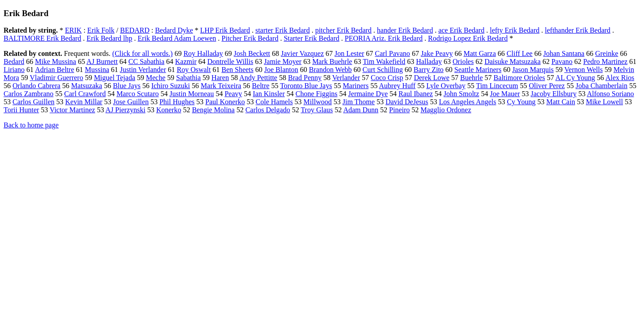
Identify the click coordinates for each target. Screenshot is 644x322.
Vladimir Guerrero (56, 78)
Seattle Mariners (478, 70)
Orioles (463, 61)
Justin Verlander (143, 70)
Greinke (607, 53)
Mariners (356, 86)
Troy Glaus (317, 110)
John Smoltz (462, 94)
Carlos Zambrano (29, 94)
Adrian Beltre (55, 70)
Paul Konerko (225, 102)
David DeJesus (407, 102)
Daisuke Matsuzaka (513, 61)
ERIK (73, 30)
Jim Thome (359, 102)
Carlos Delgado (268, 110)
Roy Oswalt (194, 70)
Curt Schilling (383, 70)
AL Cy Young (575, 78)
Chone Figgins (317, 94)
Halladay (429, 61)
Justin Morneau (192, 94)
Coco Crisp (387, 78)
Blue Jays (127, 86)
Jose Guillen (131, 102)
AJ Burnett (102, 61)
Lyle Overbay (446, 86)
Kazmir (186, 61)
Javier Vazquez (302, 53)
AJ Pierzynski (125, 110)
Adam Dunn (361, 110)
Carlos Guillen (34, 102)
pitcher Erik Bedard (343, 30)
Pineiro (399, 110)
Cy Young (521, 102)
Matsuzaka (87, 86)
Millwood (318, 102)
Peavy (233, 94)
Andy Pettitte (258, 78)
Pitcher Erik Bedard (250, 38)
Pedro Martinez (605, 61)
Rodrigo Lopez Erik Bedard (468, 38)
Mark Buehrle (332, 61)
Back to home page (31, 125)
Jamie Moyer (283, 61)
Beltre (261, 86)
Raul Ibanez (416, 94)
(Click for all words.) (142, 53)
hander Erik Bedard (405, 30)
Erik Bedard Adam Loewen (177, 38)
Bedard (14, 61)
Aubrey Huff (397, 86)
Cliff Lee (520, 53)
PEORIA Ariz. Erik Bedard (384, 38)
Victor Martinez (72, 110)
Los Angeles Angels (467, 102)
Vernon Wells (584, 70)
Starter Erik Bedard (311, 38)
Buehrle (472, 78)
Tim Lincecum (497, 86)
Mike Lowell (604, 102)
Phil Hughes (177, 102)
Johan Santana (564, 53)
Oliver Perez (547, 86)
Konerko (169, 110)
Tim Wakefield (384, 61)
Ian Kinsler (269, 94)
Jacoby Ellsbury (554, 94)
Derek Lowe (432, 78)
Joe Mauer (505, 94)
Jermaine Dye (368, 94)
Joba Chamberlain (602, 86)
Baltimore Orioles (519, 78)
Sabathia (189, 78)
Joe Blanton (281, 70)
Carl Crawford (85, 94)
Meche (156, 78)
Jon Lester (349, 53)
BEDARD (135, 30)
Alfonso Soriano (610, 94)
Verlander (346, 78)
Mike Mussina (55, 61)
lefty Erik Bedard (515, 30)
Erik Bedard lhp (110, 38)
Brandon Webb (330, 70)
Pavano (562, 61)
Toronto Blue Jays (306, 86)
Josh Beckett (252, 53)
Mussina (97, 70)
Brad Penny (305, 78)
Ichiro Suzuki (171, 86)
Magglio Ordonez (446, 110)
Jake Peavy (437, 53)
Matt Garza (479, 53)
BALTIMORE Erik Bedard (42, 38)
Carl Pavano (392, 53)
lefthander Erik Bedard (578, 30)
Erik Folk (101, 30)
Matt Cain (560, 102)
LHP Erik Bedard (225, 30)
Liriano (14, 70)
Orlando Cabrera (36, 86)
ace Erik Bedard (461, 30)
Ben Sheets (237, 70)
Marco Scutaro (138, 94)
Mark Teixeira (221, 86)
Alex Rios (620, 78)
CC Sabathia (146, 61)
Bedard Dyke (174, 30)
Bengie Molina (213, 110)
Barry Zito (429, 70)
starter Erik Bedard (283, 30)
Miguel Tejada (114, 78)
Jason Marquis (533, 70)
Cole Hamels (274, 102)
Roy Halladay (203, 53)
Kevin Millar (84, 102)
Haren (220, 78)
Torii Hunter (21, 110)
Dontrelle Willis (231, 61)
